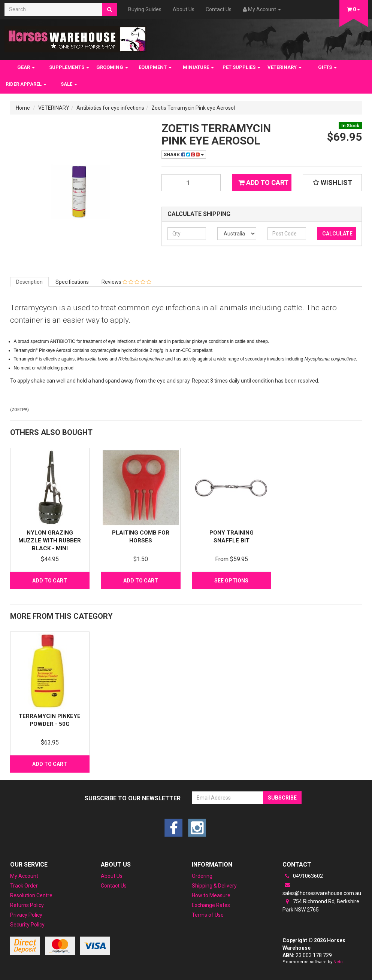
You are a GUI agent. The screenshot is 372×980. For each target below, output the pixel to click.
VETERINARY (285, 67)
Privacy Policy (26, 915)
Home (23, 108)
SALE (69, 84)
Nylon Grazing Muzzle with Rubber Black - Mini (50, 541)
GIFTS (327, 67)
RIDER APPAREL (26, 84)
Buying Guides (145, 9)
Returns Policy (27, 905)
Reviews (126, 282)
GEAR (26, 67)
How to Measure (211, 895)
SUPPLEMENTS (69, 67)
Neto (338, 962)
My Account (24, 876)
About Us (184, 9)
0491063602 (303, 876)
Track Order (24, 886)
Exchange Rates (211, 905)
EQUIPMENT (155, 67)
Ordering (202, 876)
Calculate (337, 234)
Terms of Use (208, 915)
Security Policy (27, 925)
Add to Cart (263, 182)
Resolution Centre (31, 895)
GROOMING (112, 67)
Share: (184, 155)
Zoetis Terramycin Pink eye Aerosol (193, 108)
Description (29, 282)
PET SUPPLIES (241, 67)
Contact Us (219, 9)
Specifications (72, 282)
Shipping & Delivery (214, 886)
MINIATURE (198, 67)
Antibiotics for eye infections (110, 108)
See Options (231, 581)
